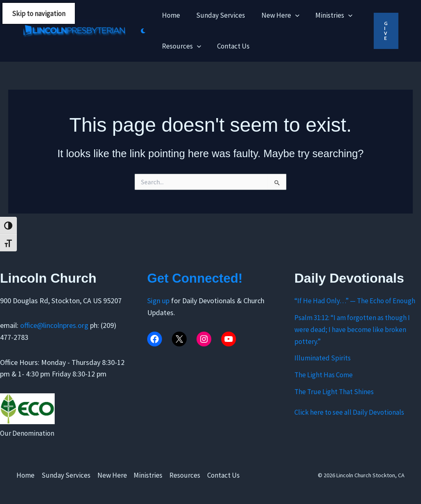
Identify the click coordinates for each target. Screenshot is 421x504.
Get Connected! (198, 278)
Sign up (159, 301)
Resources (185, 475)
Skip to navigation (39, 14)
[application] (289, 15)
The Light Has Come (324, 375)
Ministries (148, 475)
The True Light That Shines (334, 392)
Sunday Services (66, 475)
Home (25, 475)
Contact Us (224, 475)
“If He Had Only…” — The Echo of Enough (355, 301)
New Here (112, 475)
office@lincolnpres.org (54, 325)
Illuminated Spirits (323, 358)
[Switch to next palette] (143, 31)
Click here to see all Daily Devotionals (349, 412)
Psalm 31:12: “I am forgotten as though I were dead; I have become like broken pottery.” (352, 330)
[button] (386, 31)
